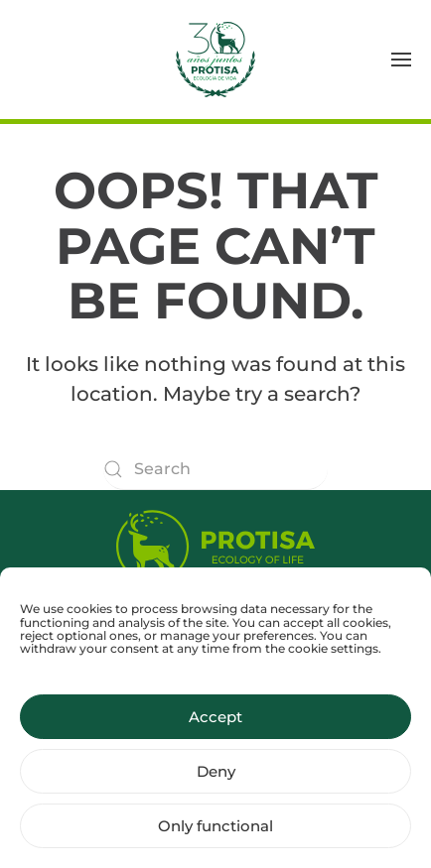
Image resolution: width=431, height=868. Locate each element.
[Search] (215, 469)
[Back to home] (215, 60)
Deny (216, 780)
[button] (401, 60)
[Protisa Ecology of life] (215, 542)
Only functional (215, 835)
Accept (215, 726)
